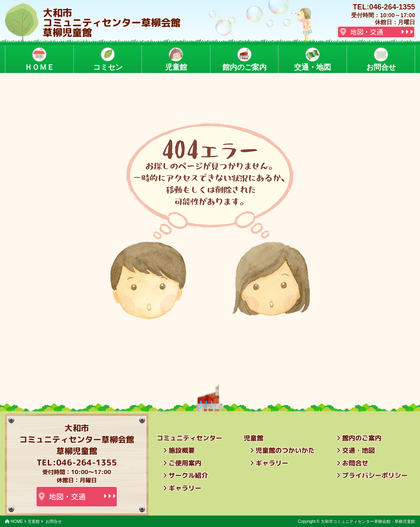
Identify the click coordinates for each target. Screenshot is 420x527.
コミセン (107, 59)
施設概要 (182, 450)
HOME (17, 521)
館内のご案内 (244, 59)
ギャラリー (185, 488)
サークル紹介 (188, 475)
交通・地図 (313, 59)
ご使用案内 (185, 463)
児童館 (176, 59)
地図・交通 (367, 32)
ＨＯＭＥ (39, 59)
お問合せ (381, 59)
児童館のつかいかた (285, 450)
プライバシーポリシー (375, 475)
